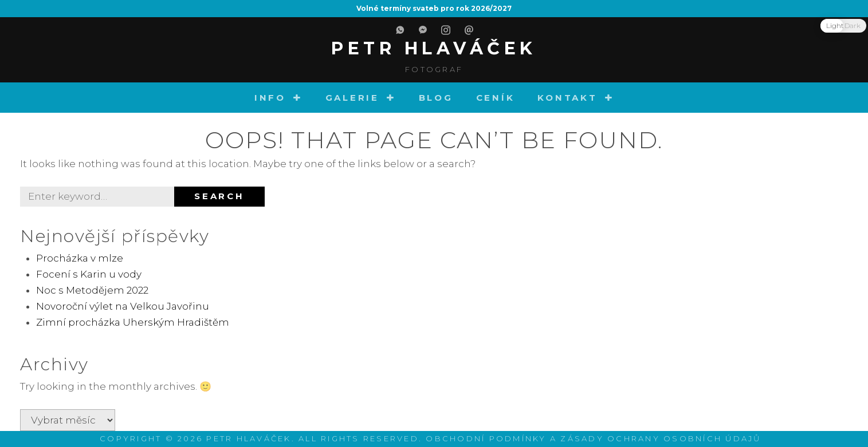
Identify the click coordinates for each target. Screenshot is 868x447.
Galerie (352, 98)
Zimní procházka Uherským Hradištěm (133, 322)
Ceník (496, 98)
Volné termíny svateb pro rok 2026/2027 (434, 8)
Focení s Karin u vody (89, 274)
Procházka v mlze (80, 258)
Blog (436, 98)
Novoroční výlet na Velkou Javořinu (123, 306)
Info (270, 98)
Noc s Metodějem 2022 (92, 290)
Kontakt (567, 98)
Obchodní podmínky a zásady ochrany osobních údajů (593, 438)
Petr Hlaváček (434, 48)
